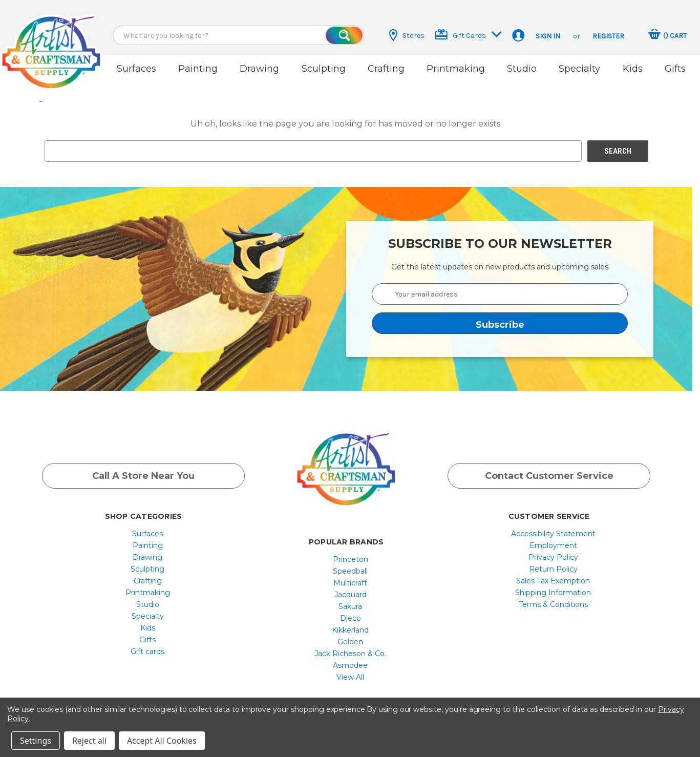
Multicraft (350, 583)
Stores (407, 35)
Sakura (350, 606)
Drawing (259, 69)
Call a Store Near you (143, 476)
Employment (553, 545)
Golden (350, 642)
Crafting (386, 69)
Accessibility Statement (553, 534)
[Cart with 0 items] (667, 35)
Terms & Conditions (553, 604)
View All (350, 677)
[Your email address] (500, 294)
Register (608, 36)
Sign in (548, 36)
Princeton (351, 559)
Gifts (675, 69)
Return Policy (553, 569)
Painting (198, 69)
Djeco (351, 618)
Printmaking (456, 69)
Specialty (579, 69)
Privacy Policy (553, 557)
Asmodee (350, 665)
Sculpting (324, 69)
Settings (36, 741)
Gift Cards (468, 35)
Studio (522, 69)
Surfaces (136, 69)
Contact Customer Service (549, 476)
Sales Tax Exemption (553, 581)
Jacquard (351, 595)
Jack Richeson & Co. (350, 654)
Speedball (350, 571)
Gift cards (147, 651)
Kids (633, 69)
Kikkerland (350, 630)
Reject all (89, 741)
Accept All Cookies (162, 741)
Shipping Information (553, 593)
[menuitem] (148, 534)
